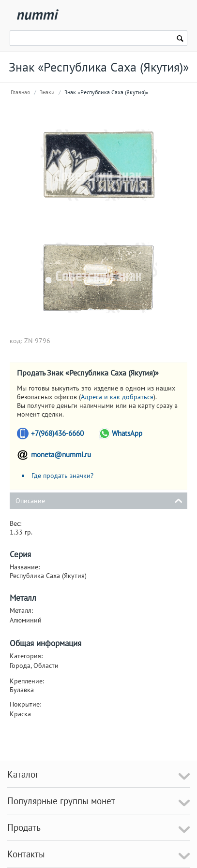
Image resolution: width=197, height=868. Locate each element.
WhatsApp (127, 433)
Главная (20, 92)
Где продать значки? (62, 476)
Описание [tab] (99, 500)
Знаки (47, 92)
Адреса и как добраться (117, 397)
